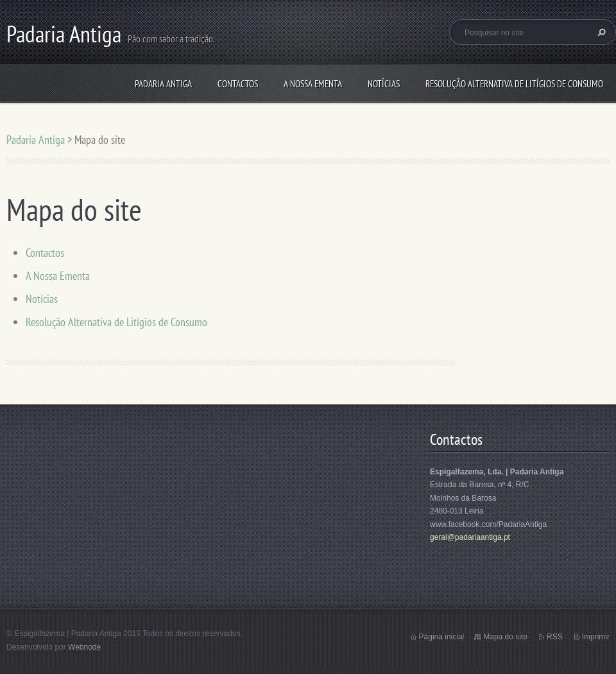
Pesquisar (600, 32)
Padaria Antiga (163, 84)
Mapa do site (505, 637)
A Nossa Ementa (313, 84)
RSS (555, 637)
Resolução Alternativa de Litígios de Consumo (514, 84)
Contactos (238, 84)
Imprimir (596, 637)
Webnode (84, 647)
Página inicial (442, 637)
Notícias (384, 84)
